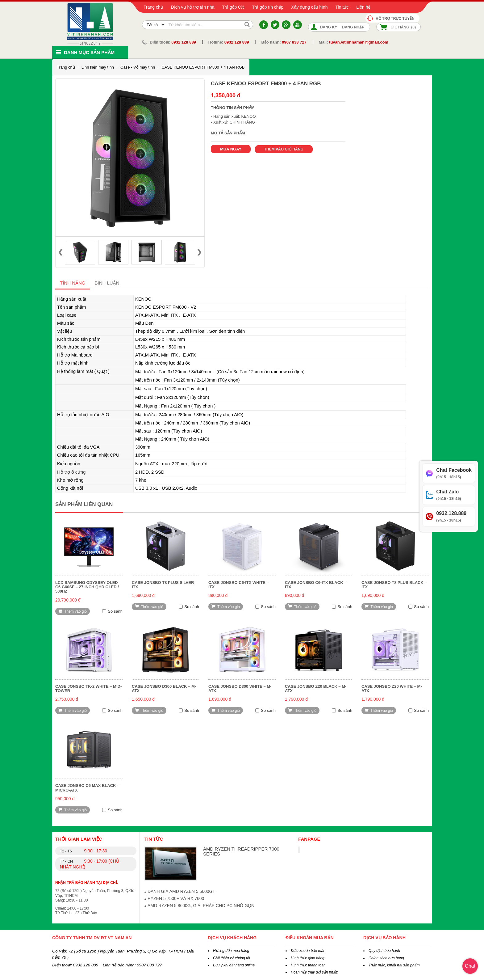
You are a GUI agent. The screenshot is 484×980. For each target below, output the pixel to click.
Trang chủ (153, 7)
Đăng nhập (353, 27)
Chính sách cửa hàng (386, 958)
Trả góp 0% (233, 7)
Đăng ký (329, 27)
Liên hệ (363, 7)
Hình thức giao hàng (308, 958)
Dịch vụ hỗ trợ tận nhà (193, 7)
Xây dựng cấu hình (309, 7)
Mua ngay (231, 149)
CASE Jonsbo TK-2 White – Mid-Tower (88, 689)
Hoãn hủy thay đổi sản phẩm (315, 972)
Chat (470, 966)
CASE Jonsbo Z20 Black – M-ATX (316, 689)
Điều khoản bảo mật (308, 951)
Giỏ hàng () (403, 27)
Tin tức (342, 7)
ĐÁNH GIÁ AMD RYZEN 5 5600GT (181, 891)
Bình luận (107, 283)
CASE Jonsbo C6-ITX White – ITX (239, 585)
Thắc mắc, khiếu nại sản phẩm (394, 965)
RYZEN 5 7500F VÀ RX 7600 (176, 898)
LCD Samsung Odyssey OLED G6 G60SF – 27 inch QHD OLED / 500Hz (87, 587)
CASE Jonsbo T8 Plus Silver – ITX (165, 585)
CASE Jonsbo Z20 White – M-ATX (392, 689)
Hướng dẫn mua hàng (231, 951)
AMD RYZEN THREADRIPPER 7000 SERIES (241, 851)
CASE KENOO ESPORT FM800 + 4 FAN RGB (203, 67)
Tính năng (73, 283)
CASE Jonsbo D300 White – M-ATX (240, 689)
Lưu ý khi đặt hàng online (234, 965)
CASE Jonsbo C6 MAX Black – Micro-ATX (87, 788)
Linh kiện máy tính (98, 67)
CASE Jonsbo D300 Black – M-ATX (164, 689)
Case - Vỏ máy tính (138, 67)
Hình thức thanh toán (308, 965)
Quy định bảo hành (384, 951)
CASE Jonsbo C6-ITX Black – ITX (316, 585)
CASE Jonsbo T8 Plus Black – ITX (394, 585)
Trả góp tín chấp (268, 7)
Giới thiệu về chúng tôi (232, 958)
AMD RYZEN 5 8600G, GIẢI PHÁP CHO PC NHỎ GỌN (201, 906)
